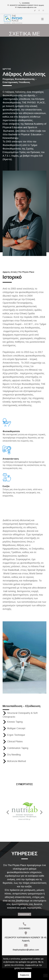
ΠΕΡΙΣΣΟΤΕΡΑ (24, 915)
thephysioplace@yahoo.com (27, 7)
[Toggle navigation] (42, 19)
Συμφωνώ (24, 975)
